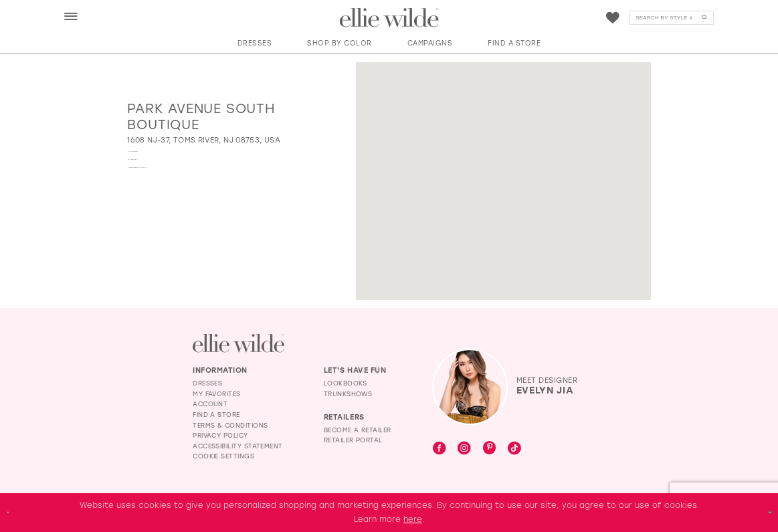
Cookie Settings (223, 456)
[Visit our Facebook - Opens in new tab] (440, 449)
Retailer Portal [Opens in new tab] (353, 440)
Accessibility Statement (238, 446)
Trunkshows (348, 394)
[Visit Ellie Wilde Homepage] (238, 343)
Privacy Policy (220, 435)
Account (210, 404)
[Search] (671, 18)
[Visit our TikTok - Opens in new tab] (514, 449)
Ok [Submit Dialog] (761, 512)
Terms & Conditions (230, 425)
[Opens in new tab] (204, 140)
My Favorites (217, 394)
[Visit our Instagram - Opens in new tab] (464, 449)
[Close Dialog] (15, 512)
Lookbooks (346, 383)
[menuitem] (71, 17)
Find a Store (216, 415)
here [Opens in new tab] (413, 519)
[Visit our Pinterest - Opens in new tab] (490, 449)
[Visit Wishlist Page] (613, 18)
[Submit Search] (704, 18)
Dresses (207, 383)
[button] (72, 17)
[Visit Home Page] (389, 18)
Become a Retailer (358, 430)
